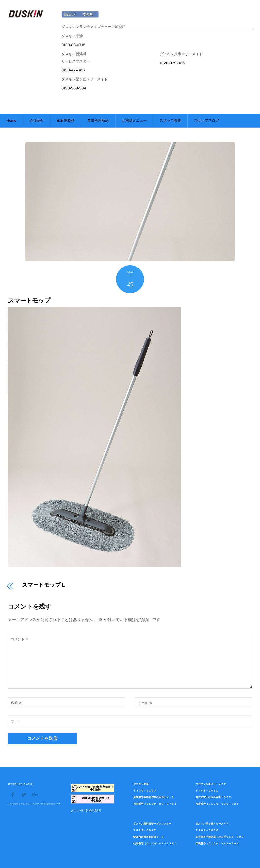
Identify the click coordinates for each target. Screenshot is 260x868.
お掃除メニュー (134, 120)
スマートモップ (29, 301)
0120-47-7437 (74, 70)
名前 (17, 703)
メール (145, 703)
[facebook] (13, 794)
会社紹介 (37, 120)
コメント (20, 639)
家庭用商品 (66, 120)
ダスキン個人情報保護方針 (86, 810)
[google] (35, 794)
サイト (16, 721)
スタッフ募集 (170, 120)
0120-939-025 (172, 63)
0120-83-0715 (73, 45)
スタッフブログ (206, 120)
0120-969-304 (74, 88)
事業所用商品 (98, 120)
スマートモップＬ (44, 585)
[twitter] (24, 794)
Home (11, 120)
